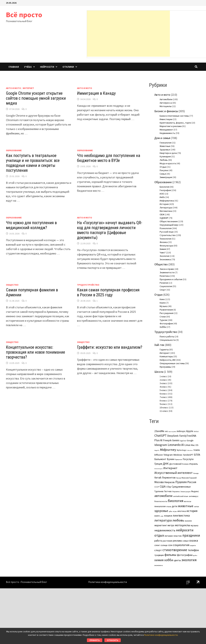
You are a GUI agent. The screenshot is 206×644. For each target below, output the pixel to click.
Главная (14, 67)
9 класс (163, 404)
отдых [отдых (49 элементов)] (159, 535)
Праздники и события (171, 279)
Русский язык (167, 232)
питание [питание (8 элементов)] (169, 536)
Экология (164, 256)
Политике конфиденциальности (161, 635)
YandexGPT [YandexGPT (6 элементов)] (188, 455)
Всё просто (24, 15)
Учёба (28, 67)
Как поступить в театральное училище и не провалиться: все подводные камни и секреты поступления (33, 163)
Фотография (166, 323)
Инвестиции (166, 119)
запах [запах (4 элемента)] (196, 506)
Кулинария (165, 156)
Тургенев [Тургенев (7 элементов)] (159, 491)
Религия (164, 283)
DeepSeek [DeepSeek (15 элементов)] (173, 436)
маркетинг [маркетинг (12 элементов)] (161, 525)
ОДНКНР (164, 218)
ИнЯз (162, 197)
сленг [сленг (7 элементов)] (157, 545)
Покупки (164, 170)
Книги (163, 303)
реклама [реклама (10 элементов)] (177, 541)
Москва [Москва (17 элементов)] (159, 482)
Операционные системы (172, 363)
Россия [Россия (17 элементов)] (192, 482)
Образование (14, 150)
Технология (165, 239)
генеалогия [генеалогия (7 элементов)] (160, 506)
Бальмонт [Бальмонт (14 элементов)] (160, 459)
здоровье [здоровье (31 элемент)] (161, 511)
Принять (95, 640)
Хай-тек (159, 345)
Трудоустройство (88, 285)
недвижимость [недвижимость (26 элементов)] (165, 530)
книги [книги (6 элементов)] (157, 516)
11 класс (164, 411)
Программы (165, 367)
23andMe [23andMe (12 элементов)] (159, 431)
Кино (162, 299)
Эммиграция (166, 177)
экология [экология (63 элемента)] (189, 560)
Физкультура (166, 246)
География (165, 190)
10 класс (164, 407)
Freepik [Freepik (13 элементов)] (167, 440)
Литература (166, 208)
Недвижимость (167, 133)
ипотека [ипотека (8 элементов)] (182, 511)
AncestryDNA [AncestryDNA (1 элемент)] (172, 432)
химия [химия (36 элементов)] (159, 560)
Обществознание (169, 221)
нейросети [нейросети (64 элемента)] (185, 530)
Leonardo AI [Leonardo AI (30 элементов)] (176, 445)
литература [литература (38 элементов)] (163, 520)
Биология (165, 187)
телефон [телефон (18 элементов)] (193, 550)
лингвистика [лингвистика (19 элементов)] (181, 516)
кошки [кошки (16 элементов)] (168, 516)
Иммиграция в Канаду (96, 93)
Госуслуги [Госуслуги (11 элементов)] (188, 459)
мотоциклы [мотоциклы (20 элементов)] (182, 525)
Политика (165, 276)
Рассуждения (166, 313)
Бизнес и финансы (166, 111)
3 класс (163, 383)
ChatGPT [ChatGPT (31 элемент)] (160, 435)
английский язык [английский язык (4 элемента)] (181, 496)
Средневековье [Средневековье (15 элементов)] (181, 487)
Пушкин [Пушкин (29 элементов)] (181, 482)
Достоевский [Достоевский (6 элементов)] (175, 464)
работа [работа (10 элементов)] (158, 541)
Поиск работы (167, 336)
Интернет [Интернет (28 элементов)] (170, 468)
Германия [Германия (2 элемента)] (179, 459)
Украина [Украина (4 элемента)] (176, 491)
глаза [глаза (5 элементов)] (169, 506)
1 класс (163, 376)
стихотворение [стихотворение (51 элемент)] (175, 550)
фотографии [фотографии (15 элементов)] (185, 555)
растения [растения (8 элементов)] (167, 541)
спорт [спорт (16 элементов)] (158, 550)
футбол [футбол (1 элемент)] (195, 555)
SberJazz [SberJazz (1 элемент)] (190, 450)
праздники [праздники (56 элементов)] (191, 535)
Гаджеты (164, 350)
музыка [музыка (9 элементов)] (194, 525)
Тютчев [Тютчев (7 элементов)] (168, 491)
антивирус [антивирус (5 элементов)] (194, 496)
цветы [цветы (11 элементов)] (177, 560)
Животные (165, 146)
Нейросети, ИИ (167, 360)
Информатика (167, 201)
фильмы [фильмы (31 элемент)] (170, 555)
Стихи (163, 317)
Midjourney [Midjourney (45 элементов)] (168, 450)
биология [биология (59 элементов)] (176, 501)
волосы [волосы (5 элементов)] (188, 501)
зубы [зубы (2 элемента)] (170, 511)
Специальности (168, 340)
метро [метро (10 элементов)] (171, 525)
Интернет (28, 88)
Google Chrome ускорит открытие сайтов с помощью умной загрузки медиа (36, 98)
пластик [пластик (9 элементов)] (178, 536)
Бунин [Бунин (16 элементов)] (171, 459)
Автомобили (166, 99)
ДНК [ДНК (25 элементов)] (166, 464)
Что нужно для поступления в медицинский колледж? (31, 225)
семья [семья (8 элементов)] (185, 541)
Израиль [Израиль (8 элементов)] (194, 464)
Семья (163, 174)
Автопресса (166, 103)
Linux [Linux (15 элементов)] (187, 445)
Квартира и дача (168, 153)
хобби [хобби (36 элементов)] (169, 560)
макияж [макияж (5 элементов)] (188, 521)
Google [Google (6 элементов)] (190, 441)
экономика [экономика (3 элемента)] (159, 565)
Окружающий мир (169, 225)
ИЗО (162, 194)
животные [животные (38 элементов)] (186, 506)
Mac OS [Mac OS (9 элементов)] (195, 445)
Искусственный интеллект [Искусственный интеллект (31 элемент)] (174, 473)
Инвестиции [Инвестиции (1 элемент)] (158, 469)
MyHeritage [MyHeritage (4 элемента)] (182, 450)
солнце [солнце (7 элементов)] (164, 545)
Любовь (164, 160)
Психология (166, 228)
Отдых (163, 167)
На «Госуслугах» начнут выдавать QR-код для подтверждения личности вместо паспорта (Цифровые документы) (110, 230)
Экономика (165, 259)
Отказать (113, 640)
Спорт (163, 290)
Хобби (163, 327)
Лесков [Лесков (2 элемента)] (179, 478)
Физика (164, 242)
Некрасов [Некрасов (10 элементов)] (169, 482)
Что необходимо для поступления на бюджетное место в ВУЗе (109, 158)
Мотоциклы (166, 106)
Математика (166, 211)
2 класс (163, 380)
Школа (159, 372)
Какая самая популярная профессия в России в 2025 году (108, 292)
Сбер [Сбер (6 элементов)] (169, 487)
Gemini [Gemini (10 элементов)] (176, 440)
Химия (163, 249)
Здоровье (165, 150)
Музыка (164, 306)
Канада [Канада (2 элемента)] (196, 473)
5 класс (163, 390)
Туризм (163, 320)
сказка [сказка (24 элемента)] (194, 540)
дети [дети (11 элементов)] (175, 506)
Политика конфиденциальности (108, 582)
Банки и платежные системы (174, 116)
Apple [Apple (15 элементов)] (190, 431)
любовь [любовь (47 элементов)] (178, 520)
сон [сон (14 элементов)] (170, 545)
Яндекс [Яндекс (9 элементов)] (195, 491)
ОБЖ (162, 214)
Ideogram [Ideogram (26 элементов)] (161, 445)
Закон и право (167, 269)
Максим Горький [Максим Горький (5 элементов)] (189, 478)
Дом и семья (162, 138)
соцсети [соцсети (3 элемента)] (193, 545)
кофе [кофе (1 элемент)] (162, 516)
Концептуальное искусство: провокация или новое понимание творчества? (35, 352)
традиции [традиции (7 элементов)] (159, 555)
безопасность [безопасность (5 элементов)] (161, 501)
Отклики (68, 67)
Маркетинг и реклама (171, 126)
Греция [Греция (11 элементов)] (158, 464)
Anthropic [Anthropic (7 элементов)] (181, 431)
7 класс (163, 397)
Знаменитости (167, 272)
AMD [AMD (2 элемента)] (166, 431)
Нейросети (47, 67)
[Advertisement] (128, 34)
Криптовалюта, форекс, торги (175, 123)
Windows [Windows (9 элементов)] (178, 455)
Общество (12, 285)
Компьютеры (166, 356)
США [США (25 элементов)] (163, 486)
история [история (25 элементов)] (192, 511)
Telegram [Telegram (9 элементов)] (168, 455)
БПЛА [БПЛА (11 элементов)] (197, 455)
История (164, 204)
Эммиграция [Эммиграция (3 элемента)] (185, 491)
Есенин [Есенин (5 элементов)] (185, 464)
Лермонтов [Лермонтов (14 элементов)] (169, 477)
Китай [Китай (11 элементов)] (158, 478)
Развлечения (166, 310)
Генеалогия (166, 143)
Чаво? (163, 252)
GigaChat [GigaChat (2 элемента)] (183, 441)
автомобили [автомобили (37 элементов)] (163, 496)
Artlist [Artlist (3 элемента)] (196, 431)
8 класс (163, 401)
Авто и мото (13, 88)
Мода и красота (168, 163)
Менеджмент (166, 130)
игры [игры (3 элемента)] (175, 511)
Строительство (168, 235)
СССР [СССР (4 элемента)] (157, 487)
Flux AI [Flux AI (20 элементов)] (158, 440)
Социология (166, 286)
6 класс (163, 394)
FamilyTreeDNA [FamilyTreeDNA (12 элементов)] (188, 436)
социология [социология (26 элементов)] (181, 545)
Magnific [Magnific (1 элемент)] (157, 450)
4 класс (163, 387)
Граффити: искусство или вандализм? (110, 347)
